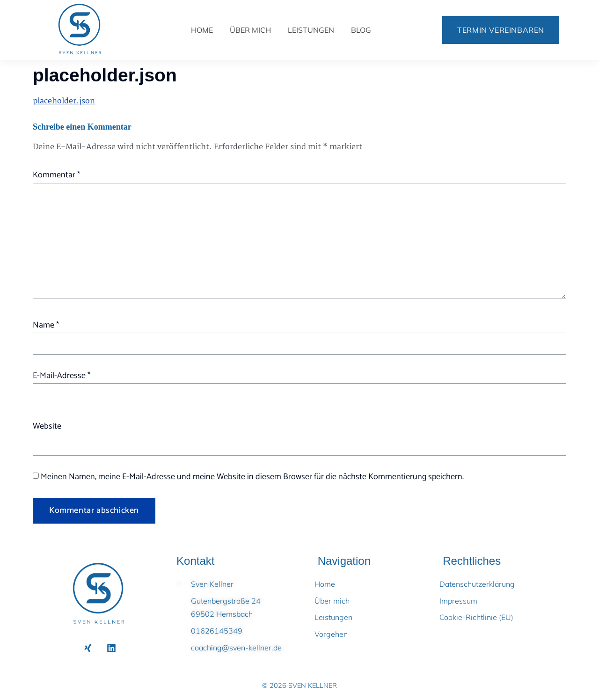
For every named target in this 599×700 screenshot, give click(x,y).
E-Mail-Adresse (62, 376)
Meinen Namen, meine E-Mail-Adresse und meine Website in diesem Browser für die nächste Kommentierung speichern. (252, 477)
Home (202, 30)
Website (47, 426)
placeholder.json (64, 101)
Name (46, 325)
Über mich (250, 30)
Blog (361, 30)
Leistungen (311, 30)
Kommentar (56, 175)
